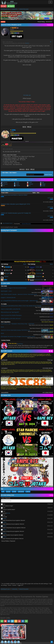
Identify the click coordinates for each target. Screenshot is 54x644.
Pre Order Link (27, 95)
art (3, 492)
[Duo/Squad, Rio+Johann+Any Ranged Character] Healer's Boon (18, 337)
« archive (51, 495)
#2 (51, 149)
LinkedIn (17, 186)
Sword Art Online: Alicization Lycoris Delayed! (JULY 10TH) (16, 204)
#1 (51, 42)
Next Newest (13, 173)
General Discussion (24, 9)
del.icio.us (4, 184)
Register (11, 6)
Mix (29, 186)
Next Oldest (5, 173)
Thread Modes (50, 25)
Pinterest (30, 184)
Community (14, 9)
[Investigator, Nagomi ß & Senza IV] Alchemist (14, 288)
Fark (3, 186)
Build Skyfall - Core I (6, 291)
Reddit (29, 182)
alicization (21, 492)
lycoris (8, 492)
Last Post (3, 22)
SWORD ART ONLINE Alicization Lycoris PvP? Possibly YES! (16, 213)
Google (43, 186)
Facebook (4, 182)
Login (4, 6)
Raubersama (20, 344)
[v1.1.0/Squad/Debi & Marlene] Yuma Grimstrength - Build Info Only (19, 301)
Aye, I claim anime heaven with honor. (14, 637)
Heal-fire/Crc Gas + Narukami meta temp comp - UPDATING (18, 324)
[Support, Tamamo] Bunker (8, 298)
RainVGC (27, 43)
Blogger (43, 184)
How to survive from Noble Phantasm (11, 315)
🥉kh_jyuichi (7, 273)
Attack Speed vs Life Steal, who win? (11, 319)
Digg (42, 182)
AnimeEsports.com (5, 9)
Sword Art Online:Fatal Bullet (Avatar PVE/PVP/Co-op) (15, 330)
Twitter (17, 182)
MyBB (6, 643)
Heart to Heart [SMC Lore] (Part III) (11, 309)
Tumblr (17, 184)
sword (28, 492)
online (14, 492)
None (2, 327)
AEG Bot (8, 513)
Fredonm (6, 276)
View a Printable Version (8, 223)
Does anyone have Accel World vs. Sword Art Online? (14, 195)
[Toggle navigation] (50, 2)
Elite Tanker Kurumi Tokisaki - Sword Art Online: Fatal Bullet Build (19, 294)
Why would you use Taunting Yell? (10, 312)
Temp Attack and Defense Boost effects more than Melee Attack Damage (21, 306)
